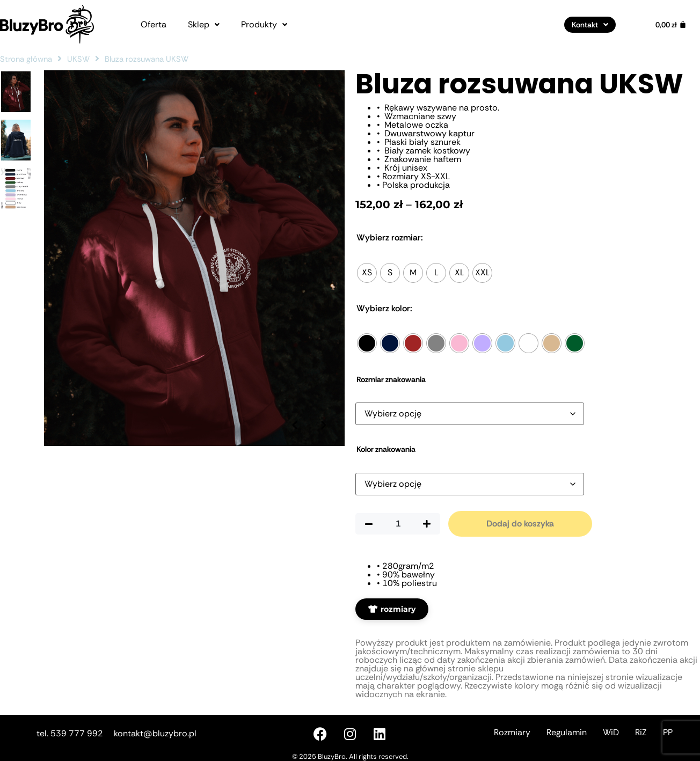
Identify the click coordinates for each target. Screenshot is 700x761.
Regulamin (567, 732)
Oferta (154, 25)
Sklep (204, 25)
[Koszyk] (671, 25)
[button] (204, 25)
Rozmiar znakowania (391, 379)
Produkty (264, 25)
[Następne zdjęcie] (323, 409)
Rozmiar (390, 238)
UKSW (78, 59)
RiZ (641, 732)
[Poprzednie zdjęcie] (294, 409)
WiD (611, 732)
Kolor (384, 309)
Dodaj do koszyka (520, 524)
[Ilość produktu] (398, 524)
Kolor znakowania (386, 449)
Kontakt (590, 25)
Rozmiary (512, 732)
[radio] (367, 273)
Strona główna (26, 59)
